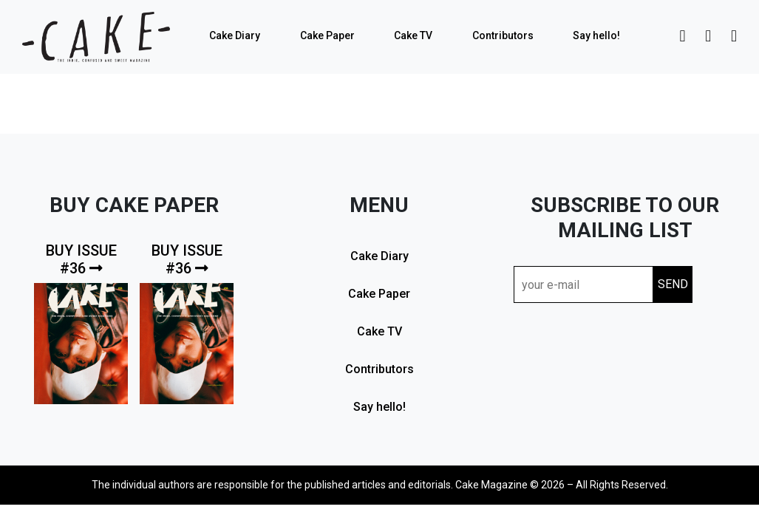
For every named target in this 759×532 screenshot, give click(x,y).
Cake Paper (327, 35)
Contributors (503, 35)
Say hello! (596, 35)
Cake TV (413, 35)
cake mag (96, 37)
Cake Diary (235, 35)
